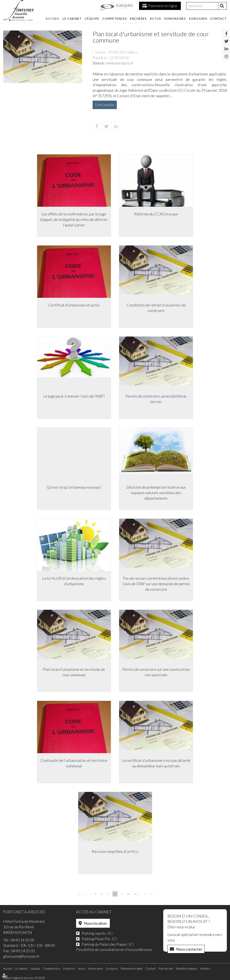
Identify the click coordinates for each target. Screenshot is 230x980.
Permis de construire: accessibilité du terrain (156, 399)
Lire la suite (105, 105)
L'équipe (92, 19)
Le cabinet (72, 19)
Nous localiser (96, 923)
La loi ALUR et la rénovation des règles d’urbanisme (74, 581)
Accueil (53, 19)
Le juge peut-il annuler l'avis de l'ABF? (74, 396)
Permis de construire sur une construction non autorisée (156, 672)
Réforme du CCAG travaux (156, 214)
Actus (155, 19)
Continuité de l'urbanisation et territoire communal (74, 763)
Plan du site (166, 968)
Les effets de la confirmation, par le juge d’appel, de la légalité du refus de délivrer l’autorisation (74, 220)
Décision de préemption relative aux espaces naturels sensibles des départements (156, 493)
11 (135, 894)
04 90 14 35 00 (22, 940)
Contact (219, 19)
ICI (110, 933)
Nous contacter (189, 949)
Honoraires (175, 19)
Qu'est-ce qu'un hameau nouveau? (74, 487)
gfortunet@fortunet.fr (21, 956)
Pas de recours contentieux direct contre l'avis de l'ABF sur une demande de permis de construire (156, 584)
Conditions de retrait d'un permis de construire (156, 308)
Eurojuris (198, 19)
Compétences (115, 19)
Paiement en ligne (163, 6)
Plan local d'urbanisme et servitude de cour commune (74, 672)
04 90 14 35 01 (23, 951)
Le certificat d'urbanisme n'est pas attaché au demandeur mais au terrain (156, 763)
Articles (205, 968)
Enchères (138, 19)
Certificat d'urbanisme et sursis (74, 305)
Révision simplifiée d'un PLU (115, 852)
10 (128, 894)
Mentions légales (187, 968)
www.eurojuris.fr (120, 63)
